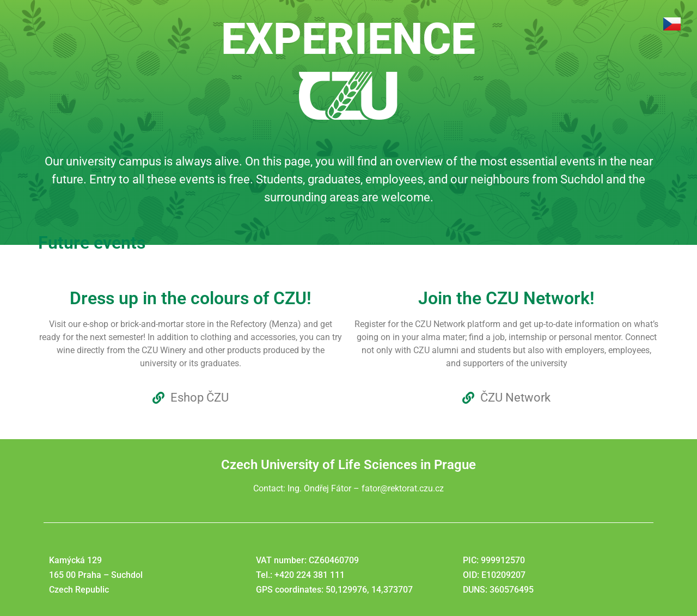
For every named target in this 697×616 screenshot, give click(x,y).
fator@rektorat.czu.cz (403, 488)
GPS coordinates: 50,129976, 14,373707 (334, 590)
